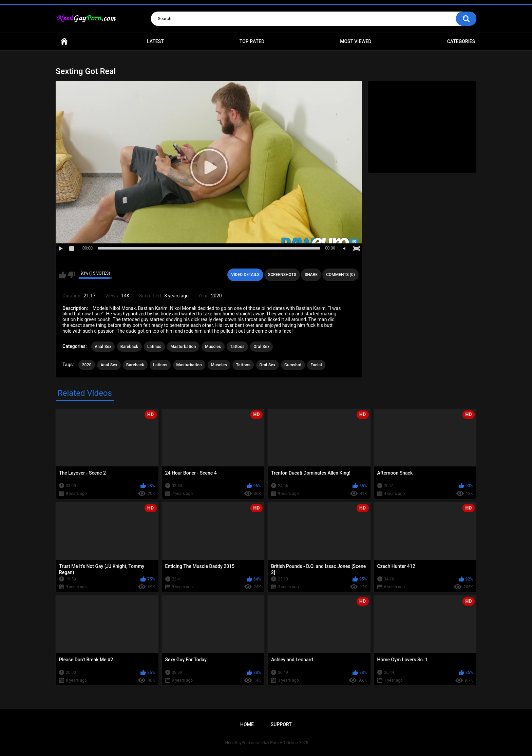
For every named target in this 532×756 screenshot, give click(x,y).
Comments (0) (340, 275)
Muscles (213, 347)
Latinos (154, 347)
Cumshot (293, 365)
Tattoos (237, 347)
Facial (316, 365)
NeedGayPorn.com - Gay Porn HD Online (262, 743)
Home (64, 42)
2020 (87, 365)
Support (281, 724)
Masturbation (183, 347)
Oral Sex (261, 347)
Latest (155, 41)
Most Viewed (356, 41)
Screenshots (282, 275)
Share (311, 275)
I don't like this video (71, 275)
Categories (461, 41)
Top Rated (252, 41)
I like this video (63, 275)
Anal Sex (103, 347)
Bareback (129, 347)
